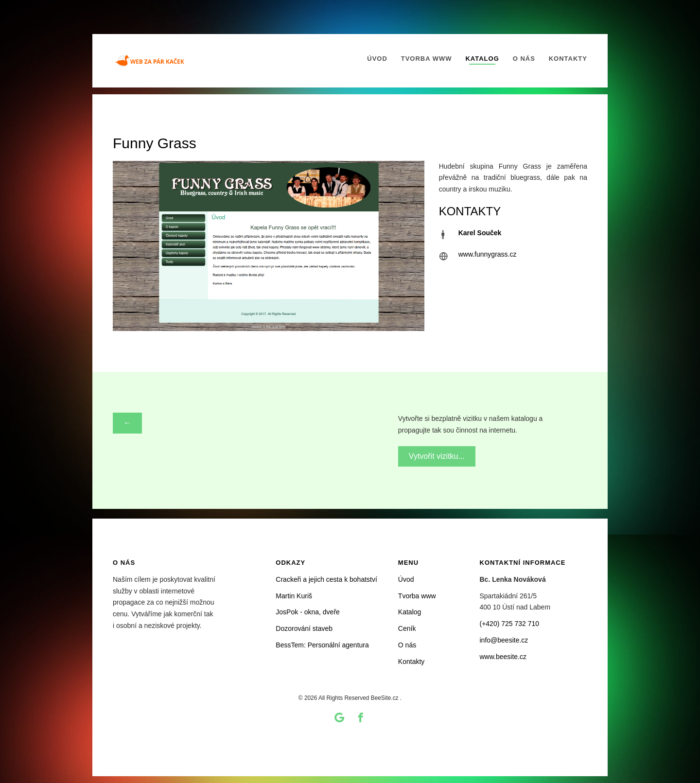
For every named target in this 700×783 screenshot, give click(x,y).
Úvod (377, 59)
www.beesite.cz (503, 657)
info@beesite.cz (504, 640)
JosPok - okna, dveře (308, 612)
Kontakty (568, 59)
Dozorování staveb (304, 628)
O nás (524, 59)
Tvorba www (427, 59)
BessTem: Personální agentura (322, 645)
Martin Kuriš (294, 596)
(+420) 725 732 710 (510, 624)
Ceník (407, 628)
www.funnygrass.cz (488, 254)
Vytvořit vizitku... (437, 456)
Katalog (482, 59)
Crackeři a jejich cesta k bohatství (326, 579)
